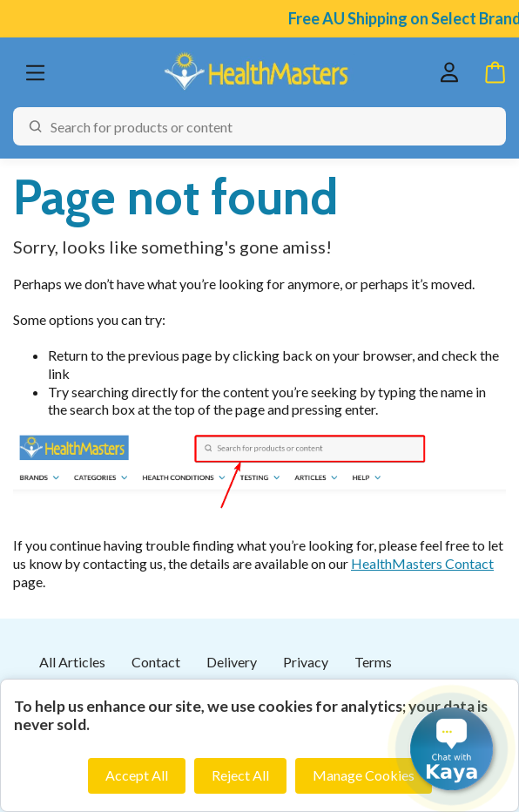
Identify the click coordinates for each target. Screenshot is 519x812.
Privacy (306, 662)
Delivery (232, 662)
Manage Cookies (364, 775)
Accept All (137, 775)
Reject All (240, 775)
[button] (452, 749)
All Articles (72, 662)
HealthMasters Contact (422, 563)
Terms (373, 662)
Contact (156, 662)
